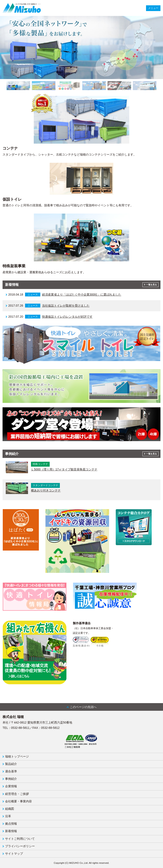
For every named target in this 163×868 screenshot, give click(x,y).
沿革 (8, 816)
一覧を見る (152, 285)
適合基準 (11, 771)
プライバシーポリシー (20, 846)
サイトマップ (14, 854)
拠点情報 (11, 824)
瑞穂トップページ (17, 756)
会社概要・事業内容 (18, 801)
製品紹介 (11, 764)
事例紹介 (11, 779)
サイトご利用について (20, 839)
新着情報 (11, 831)
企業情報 (11, 786)
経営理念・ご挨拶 (17, 794)
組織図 (10, 809)
